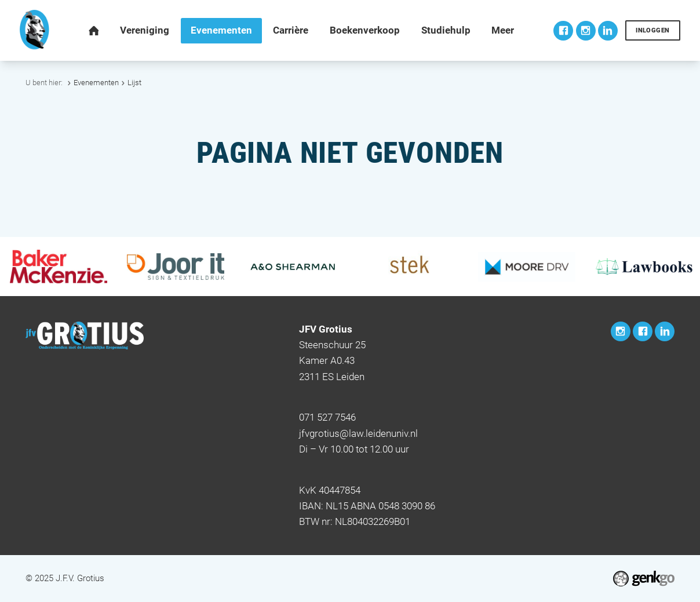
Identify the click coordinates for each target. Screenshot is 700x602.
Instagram (586, 31)
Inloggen (652, 30)
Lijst (134, 83)
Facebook (563, 31)
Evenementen (96, 83)
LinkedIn (608, 31)
